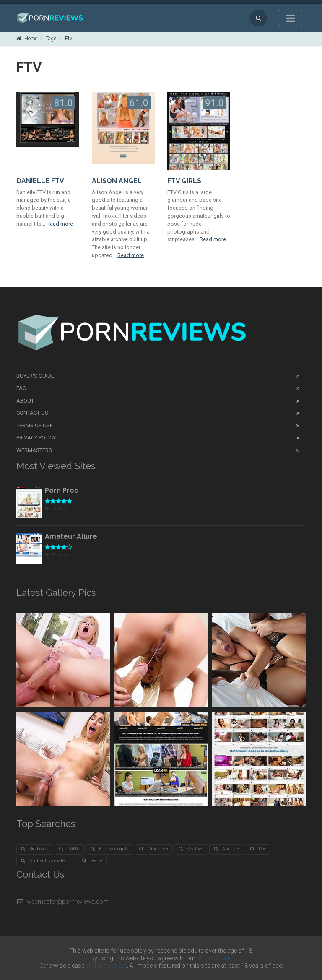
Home (27, 39)
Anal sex (227, 849)
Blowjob (57, 555)
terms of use (213, 958)
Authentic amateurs (46, 861)
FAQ (21, 388)
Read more (60, 224)
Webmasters (34, 450)
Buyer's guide (35, 376)
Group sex (154, 849)
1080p (70, 849)
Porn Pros (61, 490)
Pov (258, 849)
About (25, 401)
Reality (55, 509)
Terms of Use (35, 425)
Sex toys (191, 849)
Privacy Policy (36, 438)
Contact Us (32, 413)
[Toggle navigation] (291, 18)
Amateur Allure (71, 537)
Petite (92, 861)
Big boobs (35, 849)
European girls (110, 849)
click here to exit (106, 966)
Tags (51, 39)
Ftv (69, 39)
